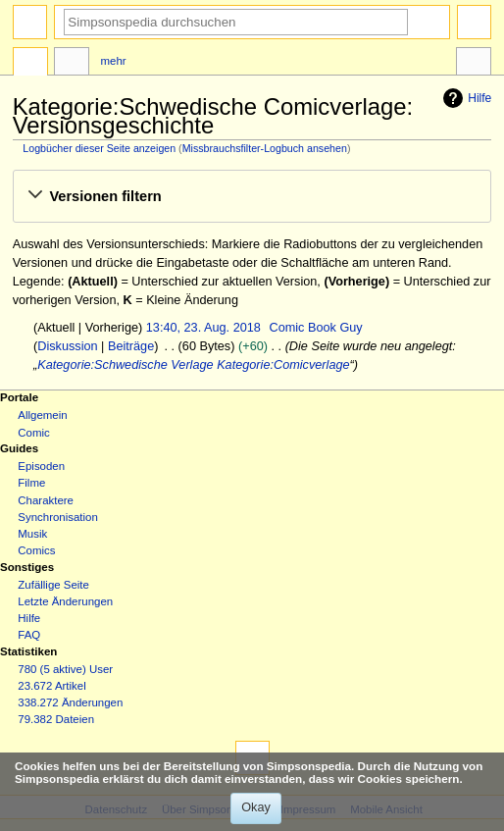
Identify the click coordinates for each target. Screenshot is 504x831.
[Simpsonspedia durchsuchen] (236, 22)
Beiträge (131, 346)
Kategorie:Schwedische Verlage (125, 365)
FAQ (29, 635)
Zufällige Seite (53, 585)
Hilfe (465, 98)
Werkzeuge (474, 64)
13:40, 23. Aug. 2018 (203, 328)
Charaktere (46, 500)
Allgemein (42, 415)
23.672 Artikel (51, 686)
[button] (252, 196)
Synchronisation (58, 517)
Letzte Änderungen (65, 601)
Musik (32, 534)
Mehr (114, 61)
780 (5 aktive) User (65, 669)
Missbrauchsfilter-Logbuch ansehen (265, 148)
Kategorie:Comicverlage (283, 365)
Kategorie (30, 64)
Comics (36, 550)
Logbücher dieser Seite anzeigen (99, 148)
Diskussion (67, 346)
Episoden (41, 466)
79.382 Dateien (56, 719)
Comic (33, 433)
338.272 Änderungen (70, 702)
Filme (31, 483)
